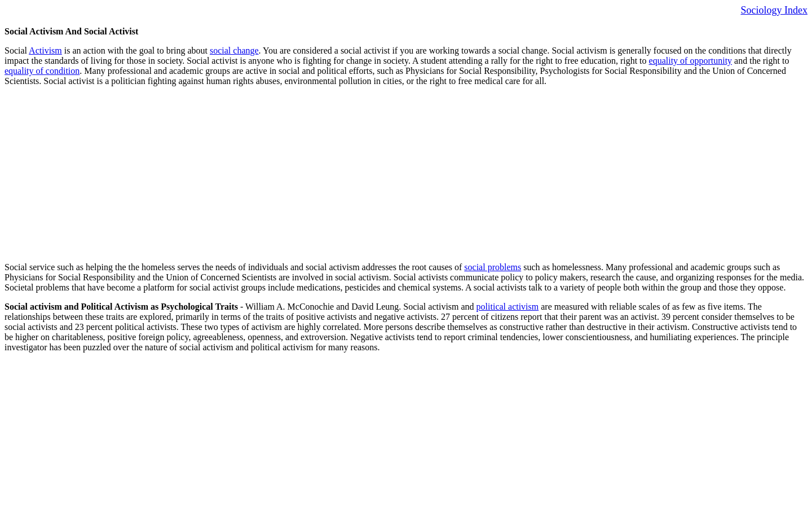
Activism (45, 50)
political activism (508, 307)
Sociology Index (775, 10)
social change (234, 50)
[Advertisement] (343, 174)
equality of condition (42, 71)
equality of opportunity (691, 61)
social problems (493, 267)
